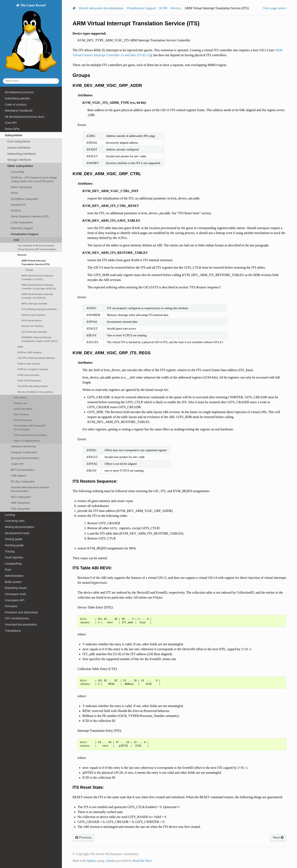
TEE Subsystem (20, 509)
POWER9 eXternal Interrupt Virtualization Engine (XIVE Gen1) (39, 339)
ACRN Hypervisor (23, 420)
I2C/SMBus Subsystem (24, 199)
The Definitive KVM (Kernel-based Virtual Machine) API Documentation (37, 247)
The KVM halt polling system (33, 386)
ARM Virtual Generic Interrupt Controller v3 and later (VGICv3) (39, 287)
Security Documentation (25, 458)
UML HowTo (20, 397)
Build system (13, 582)
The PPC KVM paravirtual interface (36, 358)
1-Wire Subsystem (22, 222)
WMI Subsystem (20, 503)
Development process (19, 92)
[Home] (74, 8)
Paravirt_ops (20, 403)
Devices (22, 255)
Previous (83, 838)
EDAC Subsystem (21, 187)
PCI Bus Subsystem (23, 482)
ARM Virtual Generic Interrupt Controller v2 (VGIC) (37, 277)
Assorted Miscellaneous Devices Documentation (30, 489)
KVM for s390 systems (30, 352)
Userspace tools (15, 594)
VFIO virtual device (32, 320)
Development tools (17, 533)
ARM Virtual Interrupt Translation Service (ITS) (35, 262)
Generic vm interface (33, 326)
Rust (8, 570)
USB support (18, 476)
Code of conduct (16, 105)
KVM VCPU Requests (29, 380)
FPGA (14, 193)
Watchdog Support (22, 228)
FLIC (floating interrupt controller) (39, 309)
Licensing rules (15, 521)
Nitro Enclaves (21, 414)
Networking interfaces (21, 154)
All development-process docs (25, 117)
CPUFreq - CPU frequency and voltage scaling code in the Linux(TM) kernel (34, 179)
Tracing (10, 551)
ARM (20, 347)
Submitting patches (17, 98)
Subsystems (14, 135)
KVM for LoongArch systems (33, 369)
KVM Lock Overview (28, 375)
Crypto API (17, 464)
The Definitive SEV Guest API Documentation (29, 427)
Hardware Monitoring (23, 446)
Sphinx (91, 861)
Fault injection (14, 557)
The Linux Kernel (31, 39)
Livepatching (13, 564)
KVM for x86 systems (29, 364)
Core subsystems (19, 141)
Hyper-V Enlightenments (27, 441)
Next (278, 838)
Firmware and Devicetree (21, 612)
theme (111, 861)
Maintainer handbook (19, 111)
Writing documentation (19, 527)
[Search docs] (31, 81)
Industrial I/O (18, 205)
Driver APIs (12, 129)
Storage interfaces (19, 160)
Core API (11, 123)
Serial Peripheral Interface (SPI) (30, 216)
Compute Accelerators (24, 452)
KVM (16, 240)
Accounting (17, 172)
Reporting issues (16, 588)
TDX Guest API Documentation (30, 435)
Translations (13, 631)
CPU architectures (17, 618)
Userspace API (15, 600)
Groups (29, 270)
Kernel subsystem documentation (101, 8)
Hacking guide (14, 545)
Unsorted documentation (21, 624)
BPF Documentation (23, 470)
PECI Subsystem (21, 497)
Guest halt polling (23, 409)
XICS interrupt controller (34, 332)
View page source (275, 8)
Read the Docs (142, 861)
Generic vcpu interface (34, 315)
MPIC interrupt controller (34, 304)
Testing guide (14, 539)
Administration (14, 576)
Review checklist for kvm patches (35, 392)
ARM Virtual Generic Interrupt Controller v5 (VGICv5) (37, 296)
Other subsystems (20, 166)
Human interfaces (19, 148)
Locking (10, 515)
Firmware (11, 606)
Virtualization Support (25, 234)
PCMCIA (16, 211)
